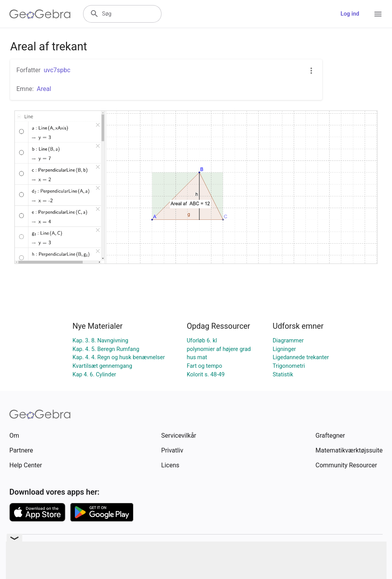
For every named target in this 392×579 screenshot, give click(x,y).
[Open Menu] (378, 14)
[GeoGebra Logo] (40, 14)
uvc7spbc (57, 70)
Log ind (350, 14)
